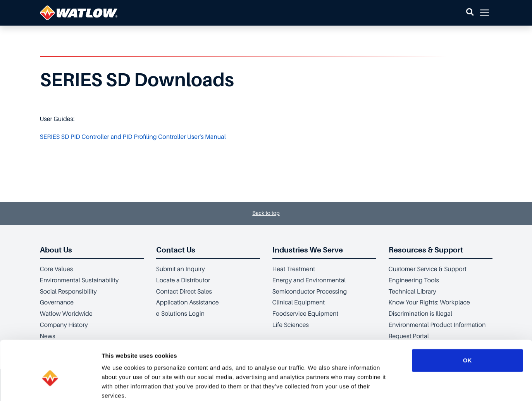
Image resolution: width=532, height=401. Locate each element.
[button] (470, 13)
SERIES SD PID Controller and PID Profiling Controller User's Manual (133, 137)
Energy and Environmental (309, 280)
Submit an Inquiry (181, 269)
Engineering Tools (414, 280)
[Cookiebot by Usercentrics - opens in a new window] (50, 386)
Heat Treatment (294, 269)
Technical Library (412, 292)
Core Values (57, 269)
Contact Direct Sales (184, 292)
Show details (407, 386)
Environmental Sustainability (79, 280)
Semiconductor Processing (310, 292)
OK (467, 319)
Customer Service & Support (428, 269)
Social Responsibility (68, 292)
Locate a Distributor (183, 280)
